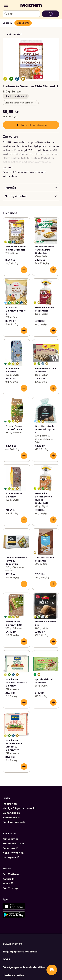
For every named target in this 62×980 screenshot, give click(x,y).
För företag (10, 888)
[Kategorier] (6, 5)
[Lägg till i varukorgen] (24, 270)
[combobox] (23, 14)
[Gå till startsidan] (31, 5)
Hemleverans (11, 817)
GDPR (6, 959)
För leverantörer (13, 843)
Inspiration (10, 804)
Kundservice (11, 839)
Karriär (9, 879)
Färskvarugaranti (14, 822)
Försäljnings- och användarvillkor (24, 967)
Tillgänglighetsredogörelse (20, 951)
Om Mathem (11, 874)
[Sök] (6, 14)
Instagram (11, 857)
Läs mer (8, 167)
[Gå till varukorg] (51, 14)
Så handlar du (11, 813)
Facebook (11, 848)
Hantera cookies (13, 975)
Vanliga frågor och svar (19, 808)
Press (8, 883)
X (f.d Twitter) (13, 853)
